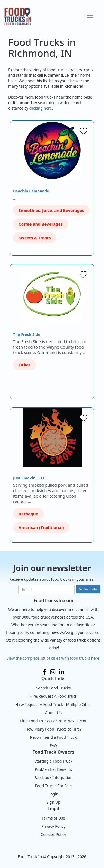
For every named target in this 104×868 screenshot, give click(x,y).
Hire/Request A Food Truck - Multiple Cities (53, 704)
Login (53, 794)
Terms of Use (53, 818)
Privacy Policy (53, 826)
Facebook (44, 672)
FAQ (53, 745)
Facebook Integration (53, 778)
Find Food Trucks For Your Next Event (53, 721)
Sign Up (53, 802)
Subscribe (91, 589)
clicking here (41, 108)
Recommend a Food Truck (53, 737)
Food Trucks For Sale (53, 786)
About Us (53, 713)
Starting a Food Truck (53, 761)
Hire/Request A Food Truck (53, 696)
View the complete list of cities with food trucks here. (53, 658)
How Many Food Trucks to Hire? (53, 729)
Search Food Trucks (53, 688)
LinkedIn (62, 672)
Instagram (53, 672)
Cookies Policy (53, 834)
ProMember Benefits (53, 769)
